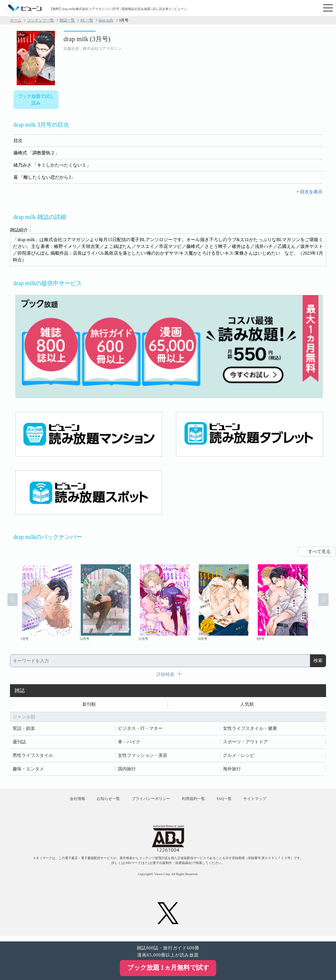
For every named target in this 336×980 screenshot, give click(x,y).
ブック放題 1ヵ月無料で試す (168, 967)
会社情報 (65, 802)
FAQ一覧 (231, 802)
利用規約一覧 (196, 802)
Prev (9, 603)
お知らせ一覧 (101, 802)
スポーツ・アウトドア (245, 743)
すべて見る (319, 552)
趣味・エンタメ (28, 770)
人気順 (247, 705)
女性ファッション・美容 (143, 756)
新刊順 (89, 705)
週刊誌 (19, 743)
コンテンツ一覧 (40, 20)
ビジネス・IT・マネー (140, 729)
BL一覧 (87, 20)
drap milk (106, 20)
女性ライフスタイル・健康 (250, 729)
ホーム (16, 20)
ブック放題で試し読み (36, 100)
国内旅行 (127, 770)
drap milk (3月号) (87, 39)
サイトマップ (267, 802)
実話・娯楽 (24, 729)
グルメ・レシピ (239, 756)
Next (327, 603)
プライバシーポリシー (148, 802)
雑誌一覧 (67, 20)
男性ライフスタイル (33, 756)
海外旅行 (232, 770)
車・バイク (129, 743)
